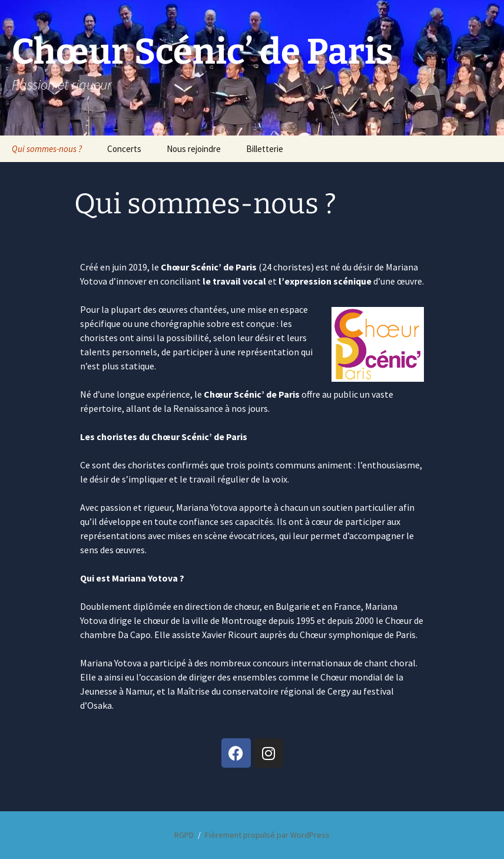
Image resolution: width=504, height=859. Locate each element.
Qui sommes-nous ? (47, 149)
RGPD (184, 835)
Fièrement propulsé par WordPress (267, 835)
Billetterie (265, 149)
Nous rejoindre (194, 149)
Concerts (124, 149)
